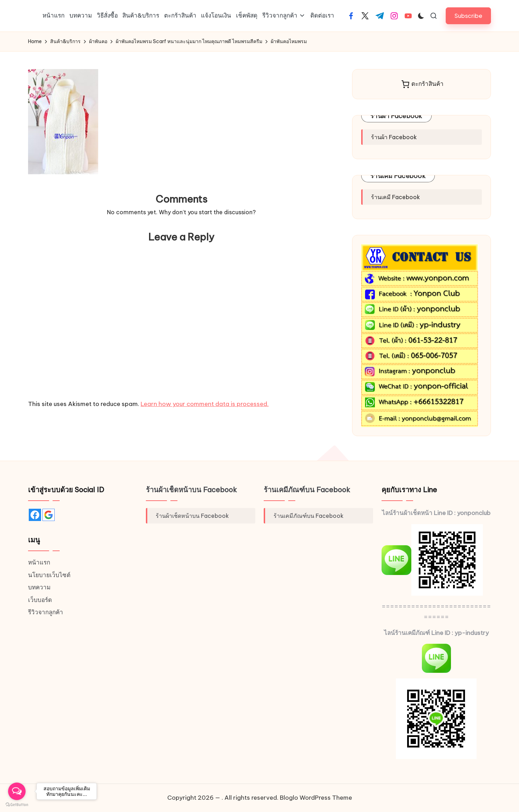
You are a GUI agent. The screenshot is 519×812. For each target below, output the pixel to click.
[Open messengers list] (17, 791)
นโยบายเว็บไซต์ (49, 575)
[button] (468, 16)
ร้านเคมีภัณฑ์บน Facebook (307, 490)
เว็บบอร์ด (40, 600)
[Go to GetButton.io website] (17, 805)
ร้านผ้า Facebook (396, 116)
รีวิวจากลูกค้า (46, 612)
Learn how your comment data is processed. (205, 404)
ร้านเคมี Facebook (398, 176)
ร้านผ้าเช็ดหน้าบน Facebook (191, 490)
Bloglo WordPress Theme (316, 798)
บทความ (39, 587)
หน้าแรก (39, 562)
